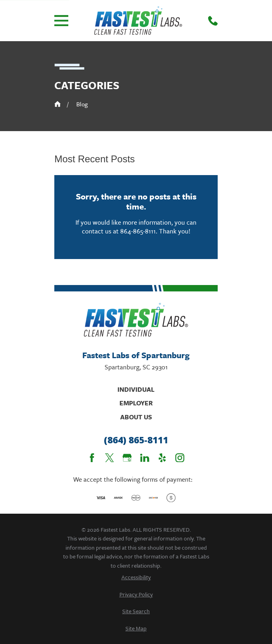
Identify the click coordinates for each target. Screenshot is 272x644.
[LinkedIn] (145, 458)
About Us (136, 417)
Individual (136, 389)
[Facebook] (92, 458)
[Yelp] (162, 458)
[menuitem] (136, 577)
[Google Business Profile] (127, 458)
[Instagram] (180, 458)
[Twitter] (109, 458)
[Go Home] (58, 104)
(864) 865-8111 (136, 440)
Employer (136, 403)
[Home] (138, 21)
